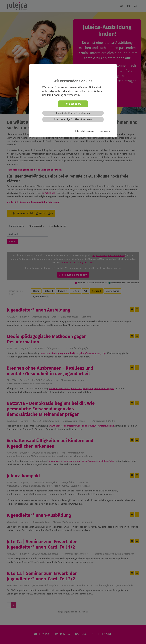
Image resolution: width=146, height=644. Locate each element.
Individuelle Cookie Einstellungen (73, 113)
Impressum (105, 131)
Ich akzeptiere (73, 104)
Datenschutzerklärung (85, 131)
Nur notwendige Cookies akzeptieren (73, 119)
